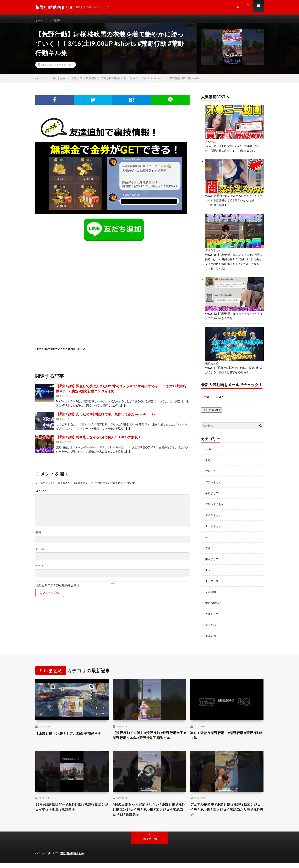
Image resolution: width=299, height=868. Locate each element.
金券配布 (211, 622)
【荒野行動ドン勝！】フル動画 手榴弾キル (70, 733)
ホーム (40, 21)
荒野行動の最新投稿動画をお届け (112, 588)
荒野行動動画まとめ (73, 859)
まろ (208, 460)
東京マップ (212, 579)
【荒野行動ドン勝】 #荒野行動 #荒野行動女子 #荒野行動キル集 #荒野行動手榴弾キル (148, 736)
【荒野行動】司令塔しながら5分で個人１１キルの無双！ (99, 441)
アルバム (211, 145)
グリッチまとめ (215, 504)
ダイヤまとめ (214, 252)
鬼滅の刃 (211, 633)
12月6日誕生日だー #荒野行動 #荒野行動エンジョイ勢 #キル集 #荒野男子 (70, 811)
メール (40, 553)
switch (210, 450)
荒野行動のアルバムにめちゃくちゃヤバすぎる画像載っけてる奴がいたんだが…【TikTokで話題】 (234, 203)
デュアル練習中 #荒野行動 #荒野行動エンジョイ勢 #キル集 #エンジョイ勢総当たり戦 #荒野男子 (226, 814)
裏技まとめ (212, 364)
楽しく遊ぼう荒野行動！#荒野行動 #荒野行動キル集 (225, 733)
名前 (38, 536)
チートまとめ (214, 525)
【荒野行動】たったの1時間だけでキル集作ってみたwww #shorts (106, 418)
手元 (208, 568)
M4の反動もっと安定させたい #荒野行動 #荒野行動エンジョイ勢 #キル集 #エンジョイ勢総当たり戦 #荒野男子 (149, 814)
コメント (41, 494)
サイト (40, 569)
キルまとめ (65, 68)
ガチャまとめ (214, 482)
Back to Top (150, 844)
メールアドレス (212, 397)
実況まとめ (212, 557)
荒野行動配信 (214, 601)
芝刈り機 (211, 590)
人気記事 (56, 21)
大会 (208, 547)
